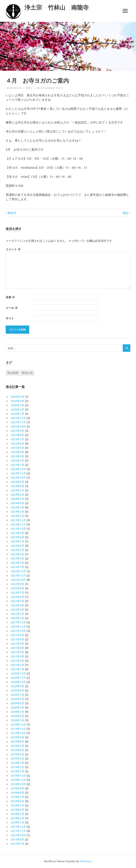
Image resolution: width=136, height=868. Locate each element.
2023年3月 (17, 558)
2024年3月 (17, 507)
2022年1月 (17, 618)
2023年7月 (17, 541)
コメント (13, 249)
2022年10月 (18, 580)
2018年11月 (18, 780)
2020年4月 (17, 707)
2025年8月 (17, 435)
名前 (10, 297)
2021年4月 (17, 656)
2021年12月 (18, 622)
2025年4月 (17, 452)
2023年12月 (18, 520)
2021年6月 (17, 648)
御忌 (125, 213)
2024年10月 (18, 477)
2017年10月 (18, 835)
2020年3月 (17, 712)
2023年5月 (17, 550)
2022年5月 (17, 601)
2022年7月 (17, 592)
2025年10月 (18, 426)
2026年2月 (17, 409)
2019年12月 (18, 724)
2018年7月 (17, 797)
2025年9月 (17, 431)
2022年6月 (17, 597)
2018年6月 (17, 801)
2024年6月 (17, 494)
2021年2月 (17, 665)
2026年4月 (17, 401)
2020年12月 (18, 673)
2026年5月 (17, 396)
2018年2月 (17, 818)
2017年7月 (17, 844)
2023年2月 (17, 563)
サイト (10, 318)
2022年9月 (17, 584)
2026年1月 (17, 414)
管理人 (29, 88)
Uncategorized (46, 88)
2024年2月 (17, 511)
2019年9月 (17, 737)
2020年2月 (17, 716)
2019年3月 (17, 763)
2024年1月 (17, 516)
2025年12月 (18, 418)
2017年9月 (17, 839)
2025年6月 (17, 443)
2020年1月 (17, 720)
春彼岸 (12, 213)
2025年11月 (18, 422)
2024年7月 (17, 490)
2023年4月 (17, 554)
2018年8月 (17, 792)
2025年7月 (17, 439)
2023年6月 (17, 545)
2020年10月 (18, 682)
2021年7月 (17, 643)
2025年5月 (17, 448)
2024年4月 (17, 503)
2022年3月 (17, 609)
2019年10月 (18, 733)
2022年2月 (17, 614)
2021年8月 (17, 639)
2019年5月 (17, 754)
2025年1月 (17, 465)
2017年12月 (18, 826)
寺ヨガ (59, 88)
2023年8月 (17, 537)
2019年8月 (17, 741)
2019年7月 (17, 746)
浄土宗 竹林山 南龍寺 (59, 7)
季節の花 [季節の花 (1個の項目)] (27, 373)
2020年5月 (17, 703)
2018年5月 (17, 805)
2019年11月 (18, 729)
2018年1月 (17, 822)
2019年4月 (17, 758)
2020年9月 (17, 686)
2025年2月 (17, 460)
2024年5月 (17, 499)
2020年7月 (17, 695)
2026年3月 (17, 405)
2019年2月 (17, 767)
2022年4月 (17, 605)
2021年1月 (17, 669)
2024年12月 (18, 469)
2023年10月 (18, 528)
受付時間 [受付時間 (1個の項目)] (13, 373)
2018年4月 (17, 809)
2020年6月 (17, 699)
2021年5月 (17, 652)
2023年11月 (18, 524)
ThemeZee (86, 861)
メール (12, 308)
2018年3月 (17, 814)
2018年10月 (18, 784)
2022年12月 (18, 571)
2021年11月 (18, 626)
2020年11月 (18, 677)
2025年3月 (17, 456)
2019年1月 (17, 771)
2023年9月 (17, 533)
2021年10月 (18, 631)
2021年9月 (17, 635)
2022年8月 (17, 588)
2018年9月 (17, 788)
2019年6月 (17, 750)
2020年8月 (17, 690)
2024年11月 (18, 473)
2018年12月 (18, 775)
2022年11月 (18, 575)
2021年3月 (17, 660)
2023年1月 (17, 567)
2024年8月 (17, 486)
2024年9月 (17, 482)
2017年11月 (18, 831)
